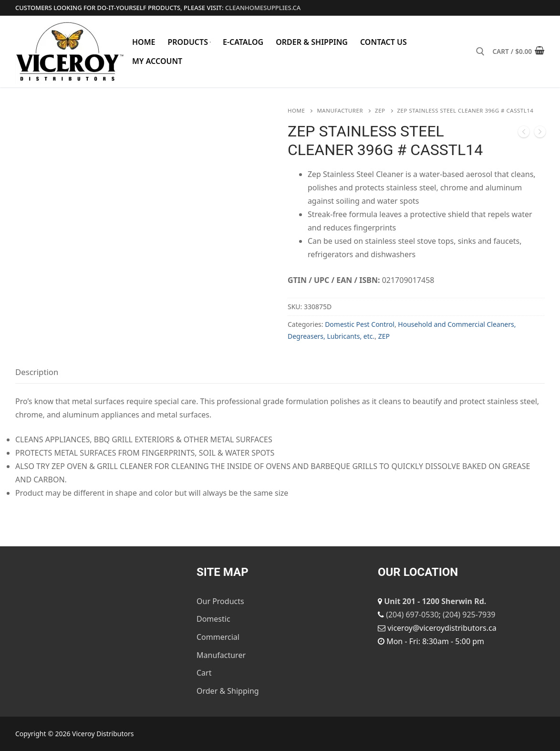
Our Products (220, 601)
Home (296, 110)
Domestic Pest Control (360, 324)
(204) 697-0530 (412, 615)
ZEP (380, 110)
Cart (204, 673)
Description (37, 372)
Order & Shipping (228, 691)
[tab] (37, 372)
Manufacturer (340, 110)
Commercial (218, 637)
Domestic (213, 619)
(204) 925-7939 (469, 615)
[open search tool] (480, 52)
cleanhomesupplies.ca (263, 8)
